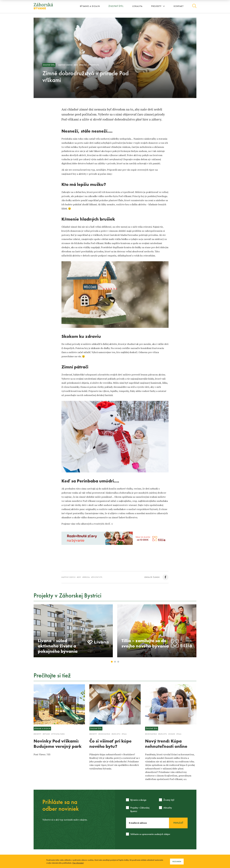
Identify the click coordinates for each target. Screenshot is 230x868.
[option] (73, 631)
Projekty (158, 6)
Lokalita (137, 6)
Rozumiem (177, 862)
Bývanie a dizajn (90, 6)
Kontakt (179, 6)
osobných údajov (162, 834)
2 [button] (115, 662)
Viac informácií (78, 863)
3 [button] (118, 662)
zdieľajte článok (156, 577)
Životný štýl (116, 6)
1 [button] (112, 662)
